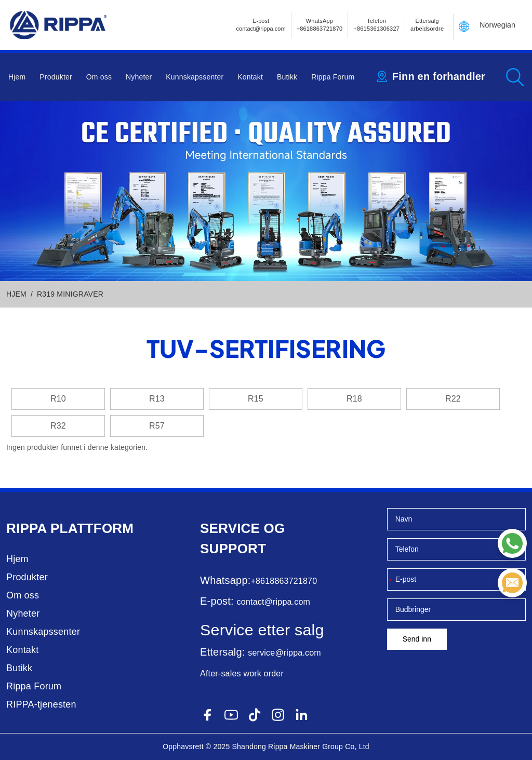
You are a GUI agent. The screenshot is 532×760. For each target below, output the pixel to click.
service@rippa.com (284, 653)
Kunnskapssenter (195, 77)
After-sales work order (242, 674)
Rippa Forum (333, 77)
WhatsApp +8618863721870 (320, 25)
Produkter (56, 77)
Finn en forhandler (439, 76)
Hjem (17, 77)
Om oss (99, 77)
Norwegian (497, 25)
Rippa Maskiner (294, 746)
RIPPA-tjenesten (41, 704)
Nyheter (139, 77)
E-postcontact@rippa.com (261, 25)
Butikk (287, 77)
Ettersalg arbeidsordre (427, 25)
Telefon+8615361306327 (376, 25)
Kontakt (250, 77)
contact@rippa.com (274, 602)
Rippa (26, 528)
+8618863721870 (284, 581)
